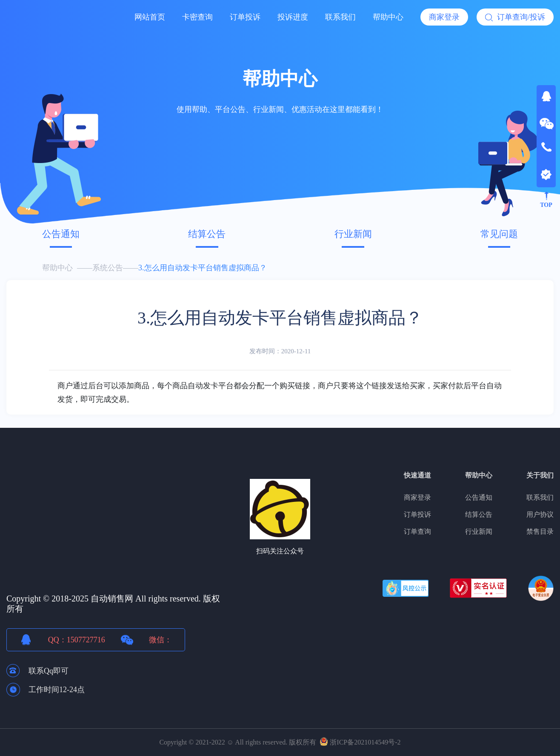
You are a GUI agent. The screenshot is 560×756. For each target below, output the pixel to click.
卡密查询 (197, 17)
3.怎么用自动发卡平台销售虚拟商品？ (203, 268)
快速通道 (417, 475)
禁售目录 (540, 531)
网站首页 (150, 17)
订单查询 (417, 531)
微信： (160, 640)
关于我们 (540, 475)
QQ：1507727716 (77, 640)
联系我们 (340, 17)
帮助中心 (388, 17)
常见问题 (499, 234)
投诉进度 (293, 17)
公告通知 (61, 234)
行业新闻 (353, 234)
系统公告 (108, 268)
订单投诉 (245, 17)
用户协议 (540, 514)
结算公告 (207, 234)
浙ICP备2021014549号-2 (365, 742)
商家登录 (444, 17)
